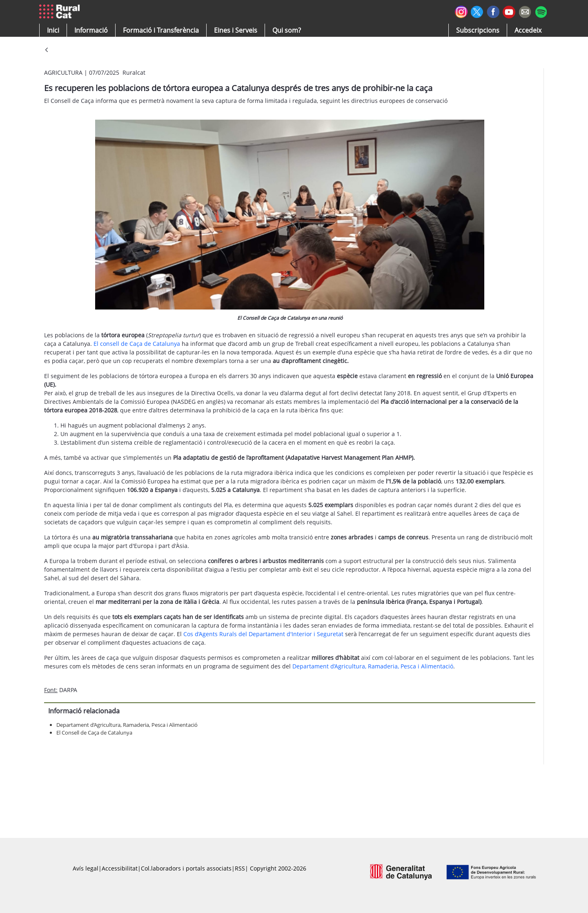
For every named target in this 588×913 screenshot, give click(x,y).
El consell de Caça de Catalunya (137, 344)
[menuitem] (161, 30)
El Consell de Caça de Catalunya (94, 733)
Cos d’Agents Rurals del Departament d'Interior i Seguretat (263, 634)
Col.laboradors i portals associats (186, 868)
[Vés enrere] (47, 50)
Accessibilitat (120, 868)
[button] (53, 30)
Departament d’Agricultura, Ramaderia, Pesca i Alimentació (373, 666)
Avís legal (86, 868)
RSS (240, 868)
